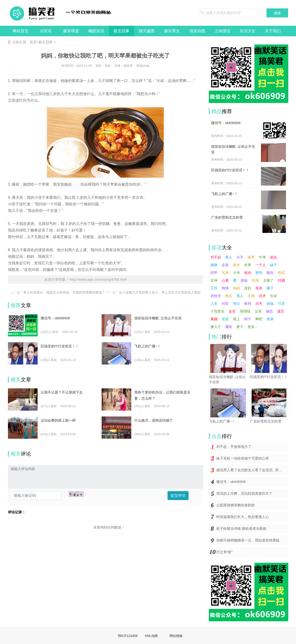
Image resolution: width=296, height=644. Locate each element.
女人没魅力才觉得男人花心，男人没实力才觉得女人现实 (160, 292)
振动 (248, 273)
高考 (259, 304)
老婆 (225, 319)
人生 (214, 304)
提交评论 (178, 495)
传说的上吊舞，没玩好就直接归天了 (244, 493)
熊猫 (225, 288)
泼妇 (248, 288)
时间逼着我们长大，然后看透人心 (243, 517)
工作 (214, 288)
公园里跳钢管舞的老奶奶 (236, 505)
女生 (232, 311)
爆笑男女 (172, 31)
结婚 (282, 280)
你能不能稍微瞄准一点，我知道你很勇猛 (248, 540)
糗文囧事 (121, 31)
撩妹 (244, 280)
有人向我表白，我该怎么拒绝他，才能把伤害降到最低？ (64, 292)
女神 (214, 280)
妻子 (240, 327)
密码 (259, 273)
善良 (236, 265)
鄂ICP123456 (128, 636)
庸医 (229, 327)
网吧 (259, 319)
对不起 (216, 257)
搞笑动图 (197, 31)
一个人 (261, 265)
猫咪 (214, 265)
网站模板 (176, 636)
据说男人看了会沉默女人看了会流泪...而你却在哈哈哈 (252, 470)
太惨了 (268, 280)
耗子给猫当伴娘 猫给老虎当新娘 (241, 528)
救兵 (229, 296)
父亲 (258, 311)
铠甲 (214, 273)
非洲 (251, 296)
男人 (229, 257)
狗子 (248, 319)
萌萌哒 (245, 311)
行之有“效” (225, 552)
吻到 (270, 273)
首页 (33, 42)
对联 (225, 304)
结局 (255, 280)
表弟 (270, 319)
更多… (253, 327)
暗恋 (282, 273)
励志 (274, 257)
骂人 (240, 296)
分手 (240, 257)
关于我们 (273, 31)
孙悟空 (216, 296)
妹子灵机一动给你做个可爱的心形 (243, 458)
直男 (251, 257)
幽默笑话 (96, 31)
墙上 (236, 319)
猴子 (270, 288)
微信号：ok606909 (231, 482)
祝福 (270, 304)
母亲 (259, 288)
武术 (262, 296)
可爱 (282, 304)
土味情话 (222, 31)
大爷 (236, 273)
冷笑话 (46, 31)
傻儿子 (216, 327)
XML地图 (151, 636)
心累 (225, 280)
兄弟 (225, 273)
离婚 (214, 319)
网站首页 (21, 31)
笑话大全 (248, 31)
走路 (225, 265)
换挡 (248, 304)
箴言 (281, 311)
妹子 (274, 265)
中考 (262, 257)
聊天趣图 (147, 31)
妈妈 (236, 288)
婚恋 (269, 311)
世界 (248, 265)
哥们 (236, 304)
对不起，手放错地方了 (234, 447)
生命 (274, 296)
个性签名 (218, 311)
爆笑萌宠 (71, 31)
